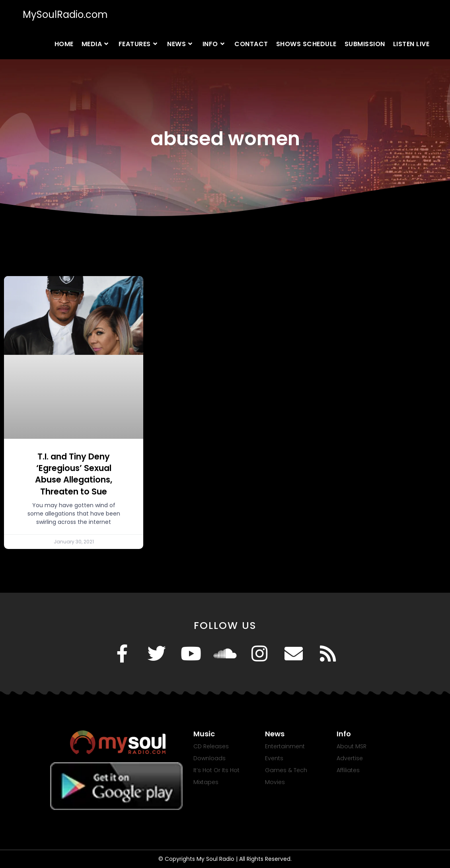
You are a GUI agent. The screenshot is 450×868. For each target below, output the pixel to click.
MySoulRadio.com (65, 15)
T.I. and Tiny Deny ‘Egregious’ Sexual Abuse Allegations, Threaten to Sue (74, 474)
